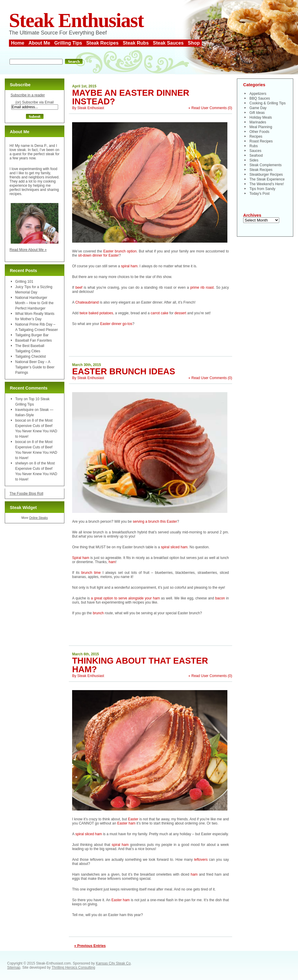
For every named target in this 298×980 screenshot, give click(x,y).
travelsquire (24, 410)
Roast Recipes (261, 141)
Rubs (254, 146)
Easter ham (126, 823)
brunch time (92, 573)
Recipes (256, 136)
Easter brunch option (120, 251)
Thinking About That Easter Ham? (140, 665)
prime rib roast (202, 288)
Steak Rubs (136, 43)
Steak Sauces (168, 43)
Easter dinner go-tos (116, 324)
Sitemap (14, 968)
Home (18, 43)
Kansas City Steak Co (113, 963)
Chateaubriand (87, 302)
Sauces (255, 151)
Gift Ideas (257, 113)
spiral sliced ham (174, 547)
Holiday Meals (261, 117)
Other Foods (259, 132)
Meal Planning (261, 127)
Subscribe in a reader (28, 95)
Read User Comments (209, 108)
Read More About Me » (28, 250)
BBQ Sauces (260, 98)
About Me (39, 43)
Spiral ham (81, 558)
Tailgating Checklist (31, 356)
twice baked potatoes (96, 313)
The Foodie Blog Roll (26, 494)
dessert (180, 313)
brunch (98, 613)
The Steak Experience (267, 179)
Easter (133, 819)
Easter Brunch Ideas (124, 371)
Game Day (258, 108)
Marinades (258, 122)
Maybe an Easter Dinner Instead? (131, 97)
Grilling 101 (24, 282)
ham (112, 562)
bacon (220, 598)
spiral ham (129, 266)
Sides (254, 160)
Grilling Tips (68, 43)
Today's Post (260, 194)
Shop (194, 43)
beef (79, 288)
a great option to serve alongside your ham (125, 598)
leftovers (201, 860)
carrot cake (160, 313)
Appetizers (258, 94)
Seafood (256, 156)
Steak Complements (266, 165)
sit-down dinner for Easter (98, 255)
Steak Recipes (102, 43)
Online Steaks (38, 518)
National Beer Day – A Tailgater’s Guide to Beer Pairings (35, 367)
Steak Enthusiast (76, 20)
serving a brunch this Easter (155, 522)
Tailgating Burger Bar (32, 335)
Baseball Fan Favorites (34, 340)
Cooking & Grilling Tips (267, 103)
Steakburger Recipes (266, 175)
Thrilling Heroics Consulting (73, 968)
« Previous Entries (90, 946)
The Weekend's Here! (267, 184)
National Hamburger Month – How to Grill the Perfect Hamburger (34, 303)
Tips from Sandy (262, 189)
